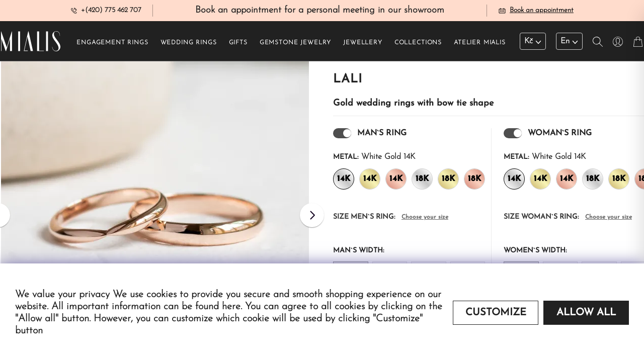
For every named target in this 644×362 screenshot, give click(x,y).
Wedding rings (189, 46)
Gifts (238, 46)
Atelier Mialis (480, 46)
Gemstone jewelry (295, 46)
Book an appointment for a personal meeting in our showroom (320, 12)
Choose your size (425, 220)
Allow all (586, 313)
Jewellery (363, 46)
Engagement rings (112, 46)
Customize (496, 313)
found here (218, 307)
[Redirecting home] (31, 44)
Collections (418, 46)
